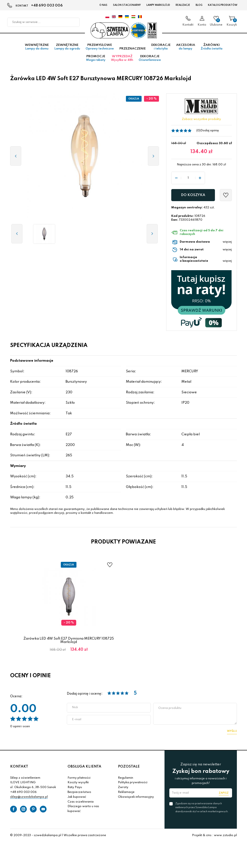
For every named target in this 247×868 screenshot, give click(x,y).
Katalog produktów (223, 5)
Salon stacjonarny (127, 5)
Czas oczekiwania (81, 803)
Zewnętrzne (67, 48)
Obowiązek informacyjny (136, 798)
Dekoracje (161, 48)
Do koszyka (193, 196)
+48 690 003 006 (47, 6)
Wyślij (232, 732)
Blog (199, 5)
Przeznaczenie (133, 50)
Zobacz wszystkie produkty (201, 120)
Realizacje (183, 5)
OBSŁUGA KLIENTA (84, 768)
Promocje (96, 59)
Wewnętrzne (37, 48)
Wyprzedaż (122, 59)
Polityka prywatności (133, 783)
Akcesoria (186, 48)
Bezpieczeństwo (79, 793)
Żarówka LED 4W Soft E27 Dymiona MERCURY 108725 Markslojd (69, 641)
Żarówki (212, 48)
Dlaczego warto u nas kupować (83, 810)
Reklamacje (126, 793)
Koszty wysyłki (78, 783)
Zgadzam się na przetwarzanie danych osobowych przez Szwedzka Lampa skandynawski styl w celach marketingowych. (202, 808)
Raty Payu (75, 788)
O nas (103, 5)
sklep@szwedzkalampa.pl (29, 798)
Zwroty (123, 788)
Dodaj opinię (210, 132)
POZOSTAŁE (129, 768)
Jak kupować (77, 798)
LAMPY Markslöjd (158, 5)
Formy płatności (79, 779)
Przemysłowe (100, 48)
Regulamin (126, 779)
